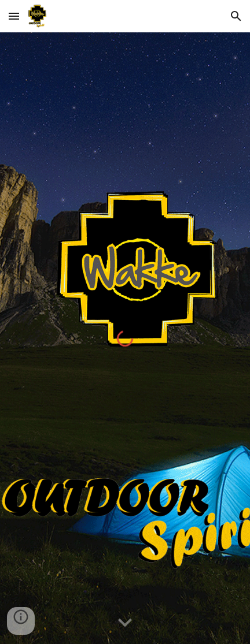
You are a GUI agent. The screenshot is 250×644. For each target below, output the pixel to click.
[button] (14, 16)
